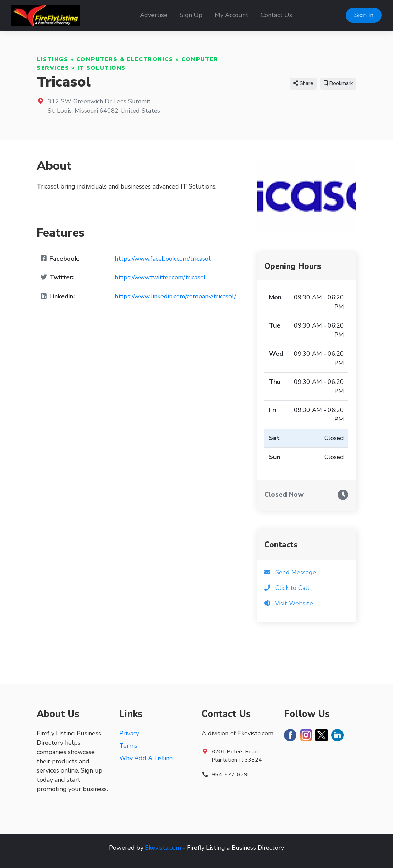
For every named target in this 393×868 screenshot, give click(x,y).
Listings (52, 59)
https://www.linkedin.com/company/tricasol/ (175, 296)
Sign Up (191, 15)
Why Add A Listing (146, 758)
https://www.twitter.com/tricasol (160, 277)
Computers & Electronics (125, 59)
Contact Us (276, 15)
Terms (128, 746)
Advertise (154, 15)
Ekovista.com (163, 848)
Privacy (129, 733)
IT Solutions (102, 68)
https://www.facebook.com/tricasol (163, 259)
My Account (232, 15)
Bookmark (338, 83)
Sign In (364, 15)
